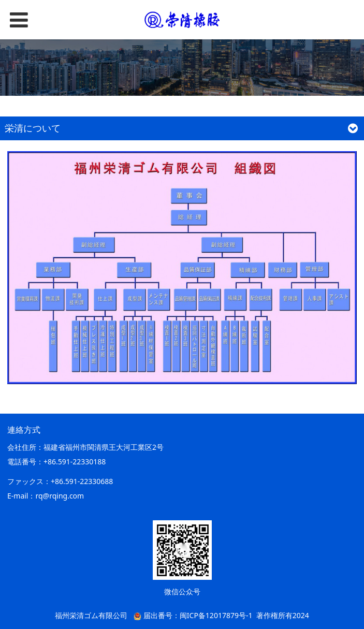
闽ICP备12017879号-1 (216, 615)
